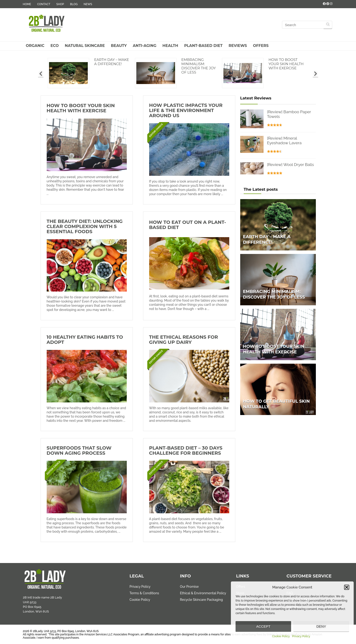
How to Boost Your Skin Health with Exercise (286, 64)
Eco (55, 46)
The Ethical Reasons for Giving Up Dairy (184, 340)
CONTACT (44, 4)
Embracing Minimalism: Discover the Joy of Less (199, 66)
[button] (347, 587)
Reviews (238, 46)
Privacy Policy (301, 636)
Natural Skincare (85, 46)
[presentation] (41, 74)
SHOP (60, 4)
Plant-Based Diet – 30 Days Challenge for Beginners (186, 450)
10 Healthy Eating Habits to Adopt (85, 340)
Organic (35, 46)
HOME (27, 4)
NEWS (88, 4)
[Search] (328, 25)
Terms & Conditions (144, 593)
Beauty (119, 46)
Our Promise (189, 587)
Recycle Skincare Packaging (201, 600)
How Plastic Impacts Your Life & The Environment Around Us (186, 110)
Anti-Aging (145, 46)
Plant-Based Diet (203, 46)
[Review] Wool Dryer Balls (291, 165)
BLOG (74, 4)
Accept (263, 626)
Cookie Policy (281, 636)
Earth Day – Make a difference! (111, 62)
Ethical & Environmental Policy (203, 593)
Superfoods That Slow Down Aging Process (79, 450)
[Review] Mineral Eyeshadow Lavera (284, 141)
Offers (261, 46)
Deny (321, 626)
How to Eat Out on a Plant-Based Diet (188, 225)
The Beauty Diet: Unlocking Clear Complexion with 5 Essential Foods (85, 226)
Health (170, 46)
